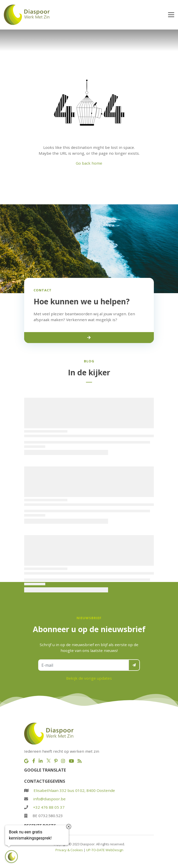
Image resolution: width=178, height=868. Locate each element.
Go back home (89, 163)
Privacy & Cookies (69, 850)
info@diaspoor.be (49, 799)
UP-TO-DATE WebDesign (105, 850)
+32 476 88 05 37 (49, 807)
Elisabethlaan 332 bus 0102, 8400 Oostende (74, 790)
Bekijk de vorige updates (89, 678)
